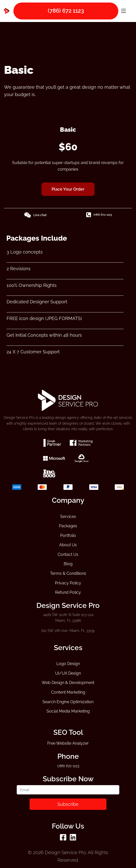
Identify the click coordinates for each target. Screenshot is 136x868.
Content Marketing (68, 692)
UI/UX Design (68, 673)
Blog (68, 564)
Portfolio (68, 535)
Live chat (35, 215)
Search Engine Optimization (68, 702)
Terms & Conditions (68, 573)
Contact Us (68, 554)
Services (68, 517)
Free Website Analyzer (68, 743)
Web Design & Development (68, 683)
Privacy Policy (68, 583)
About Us (68, 545)
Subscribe (68, 804)
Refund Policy (68, 592)
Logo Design (68, 664)
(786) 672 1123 (99, 215)
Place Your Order (68, 189)
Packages (68, 526)
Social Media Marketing (68, 711)
